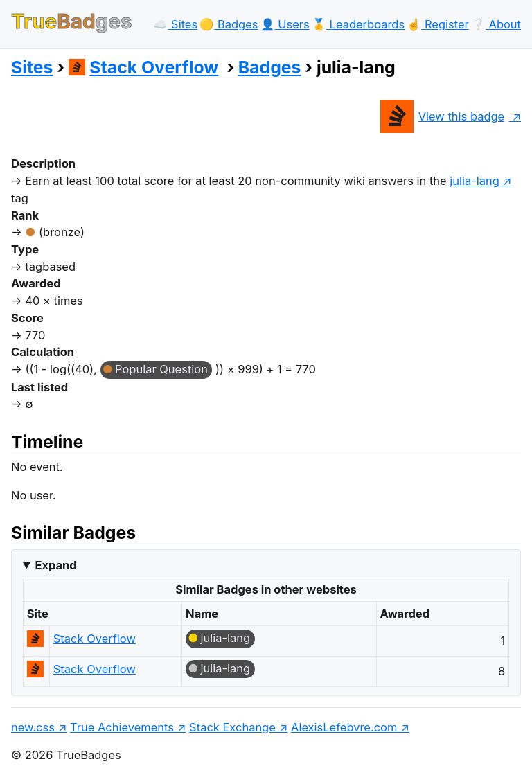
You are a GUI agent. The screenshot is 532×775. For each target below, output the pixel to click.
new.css (33, 727)
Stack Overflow (144, 67)
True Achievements (122, 727)
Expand (55, 565)
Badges (270, 67)
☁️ (175, 24)
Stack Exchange (232, 727)
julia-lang (475, 181)
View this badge (442, 116)
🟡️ (229, 24)
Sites (32, 67)
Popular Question (161, 369)
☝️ (437, 24)
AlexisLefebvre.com (344, 727)
